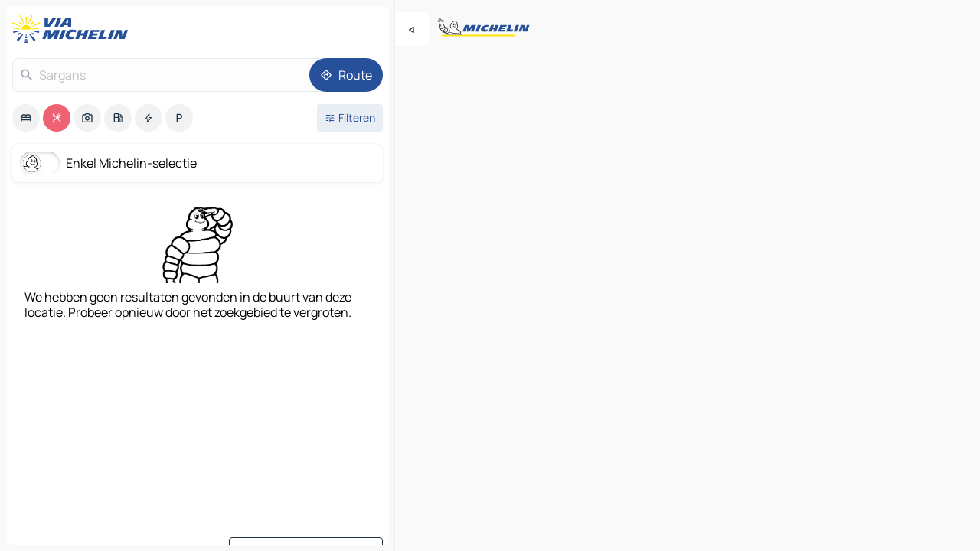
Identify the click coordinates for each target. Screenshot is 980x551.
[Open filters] (350, 118)
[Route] (346, 75)
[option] (26, 118)
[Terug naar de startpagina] (73, 29)
